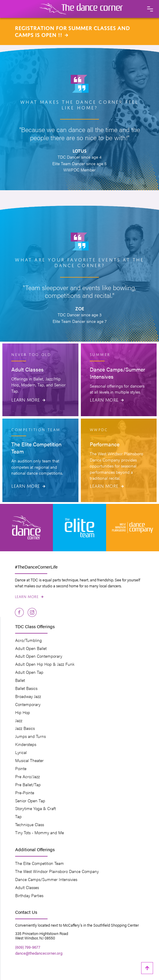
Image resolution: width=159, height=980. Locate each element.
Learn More (28, 399)
